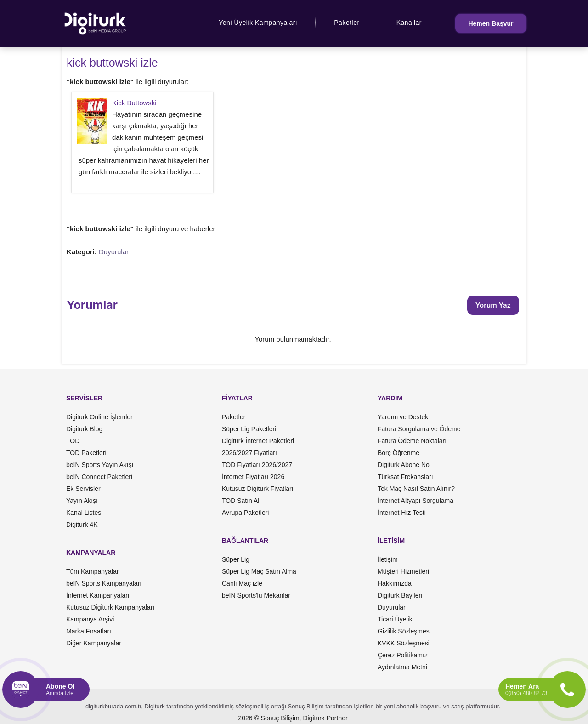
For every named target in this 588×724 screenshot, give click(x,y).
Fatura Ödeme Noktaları (412, 441)
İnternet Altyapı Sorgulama (416, 501)
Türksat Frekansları (405, 477)
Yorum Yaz (493, 305)
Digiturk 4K (82, 524)
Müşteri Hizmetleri (403, 571)
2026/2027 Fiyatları (249, 453)
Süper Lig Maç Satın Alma (259, 571)
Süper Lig (236, 559)
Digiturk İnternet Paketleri (258, 441)
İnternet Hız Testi (402, 513)
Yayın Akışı (82, 501)
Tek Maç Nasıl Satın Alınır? (416, 489)
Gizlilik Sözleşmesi (404, 631)
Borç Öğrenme (399, 453)
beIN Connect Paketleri (99, 477)
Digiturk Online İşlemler (99, 417)
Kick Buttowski (134, 103)
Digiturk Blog (84, 429)
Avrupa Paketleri (245, 513)
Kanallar (409, 23)
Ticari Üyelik (395, 619)
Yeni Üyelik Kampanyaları (258, 23)
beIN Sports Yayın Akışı (100, 465)
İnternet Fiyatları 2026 (253, 477)
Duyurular (114, 252)
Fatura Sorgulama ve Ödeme (419, 429)
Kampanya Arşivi (90, 619)
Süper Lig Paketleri (249, 429)
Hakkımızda (395, 583)
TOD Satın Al (240, 501)
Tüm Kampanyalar (92, 571)
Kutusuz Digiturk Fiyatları (258, 489)
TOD (73, 441)
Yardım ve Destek (403, 417)
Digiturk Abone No (404, 465)
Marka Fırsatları (89, 631)
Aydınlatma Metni (402, 667)
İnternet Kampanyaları (98, 595)
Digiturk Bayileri (400, 595)
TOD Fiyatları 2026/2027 (257, 465)
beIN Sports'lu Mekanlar (256, 595)
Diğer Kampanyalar (94, 643)
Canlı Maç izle (242, 583)
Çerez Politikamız (403, 655)
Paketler (347, 23)
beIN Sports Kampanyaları (104, 583)
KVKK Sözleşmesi (404, 643)
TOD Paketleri (86, 453)
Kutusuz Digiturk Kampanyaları (110, 607)
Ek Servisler (83, 489)
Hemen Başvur (491, 23)
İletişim (388, 559)
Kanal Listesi (84, 513)
